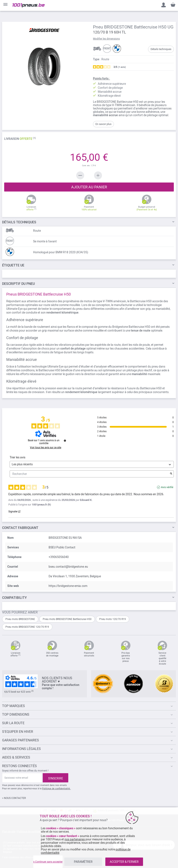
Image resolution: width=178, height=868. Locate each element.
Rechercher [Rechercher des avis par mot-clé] (90, 474)
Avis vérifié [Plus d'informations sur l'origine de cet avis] (167, 487)
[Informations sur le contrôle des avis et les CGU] (65, 441)
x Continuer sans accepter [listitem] (48, 862)
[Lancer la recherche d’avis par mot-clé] (171, 474)
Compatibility (14, 598)
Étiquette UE (13, 265)
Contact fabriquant (20, 528)
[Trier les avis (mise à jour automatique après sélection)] (92, 464)
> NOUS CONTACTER (14, 798)
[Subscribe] (55, 778)
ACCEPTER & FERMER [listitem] (124, 862)
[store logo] (29, 5)
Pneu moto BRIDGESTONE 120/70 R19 (27, 627)
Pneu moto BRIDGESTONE (20, 619)
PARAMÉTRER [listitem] (83, 862)
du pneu (18, 284)
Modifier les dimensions (106, 39)
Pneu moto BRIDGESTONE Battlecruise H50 (67, 619)
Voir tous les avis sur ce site (46, 448)
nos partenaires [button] (75, 839)
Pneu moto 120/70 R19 (113, 619)
